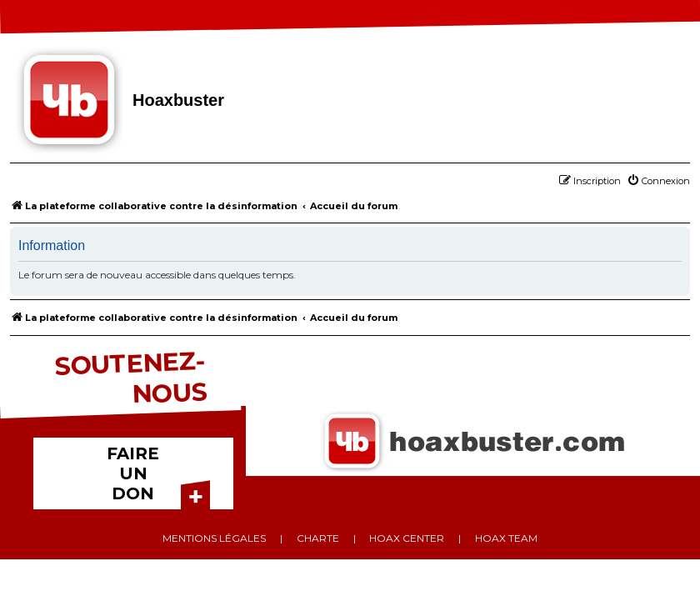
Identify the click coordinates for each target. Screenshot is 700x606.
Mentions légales (214, 538)
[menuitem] (658, 181)
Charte (318, 538)
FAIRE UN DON (133, 473)
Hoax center (407, 538)
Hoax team (506, 538)
